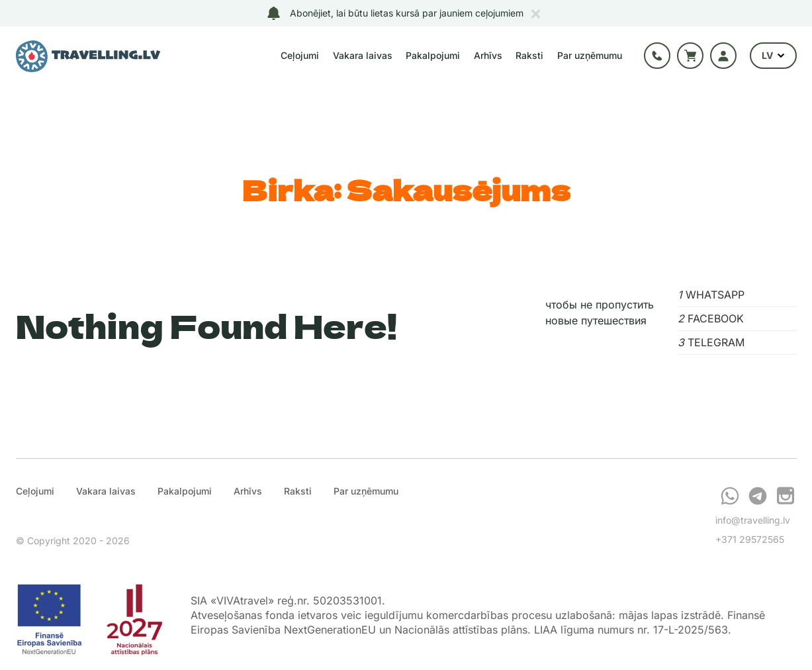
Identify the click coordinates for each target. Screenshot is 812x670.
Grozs (690, 56)
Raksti (529, 55)
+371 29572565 (750, 539)
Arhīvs (488, 55)
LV (773, 55)
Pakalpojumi (433, 55)
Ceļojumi (300, 55)
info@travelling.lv (753, 520)
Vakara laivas (363, 55)
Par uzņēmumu (590, 55)
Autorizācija (723, 56)
